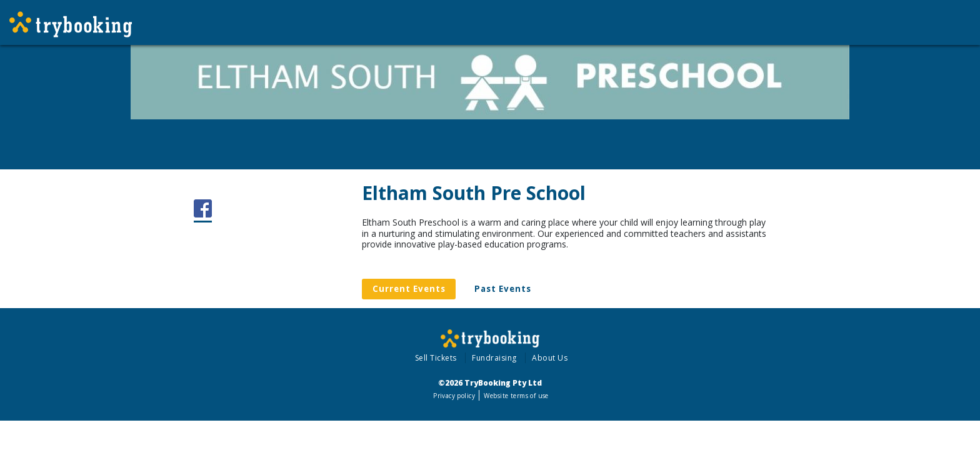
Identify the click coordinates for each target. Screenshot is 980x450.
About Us (550, 358)
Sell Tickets (436, 358)
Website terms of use (516, 396)
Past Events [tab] (503, 289)
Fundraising (494, 358)
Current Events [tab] (409, 289)
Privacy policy (454, 396)
